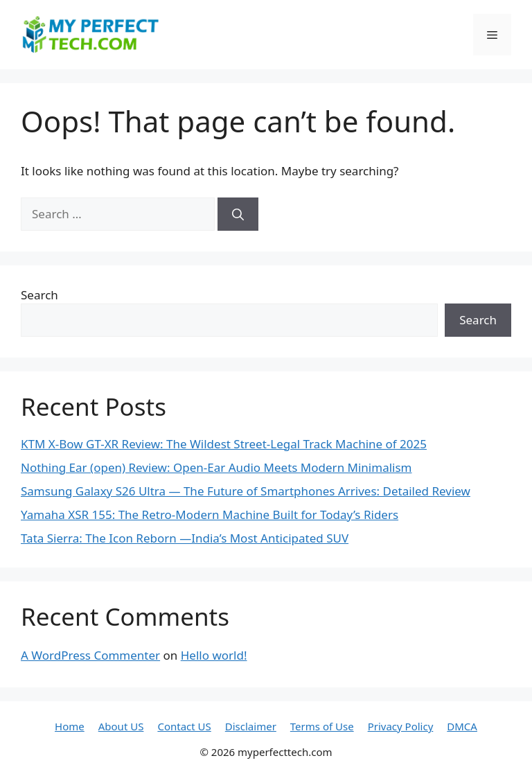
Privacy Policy (401, 726)
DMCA (462, 726)
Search (39, 295)
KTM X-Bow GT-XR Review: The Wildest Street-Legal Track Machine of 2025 (224, 444)
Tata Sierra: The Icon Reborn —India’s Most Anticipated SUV (185, 538)
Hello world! (214, 655)
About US (121, 726)
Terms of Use (322, 726)
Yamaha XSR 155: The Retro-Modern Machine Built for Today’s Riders (210, 514)
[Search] (238, 214)
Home (70, 726)
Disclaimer (251, 726)
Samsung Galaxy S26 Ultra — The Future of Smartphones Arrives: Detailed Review (246, 491)
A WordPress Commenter (90, 655)
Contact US (184, 726)
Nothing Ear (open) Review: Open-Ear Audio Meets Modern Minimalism (216, 467)
